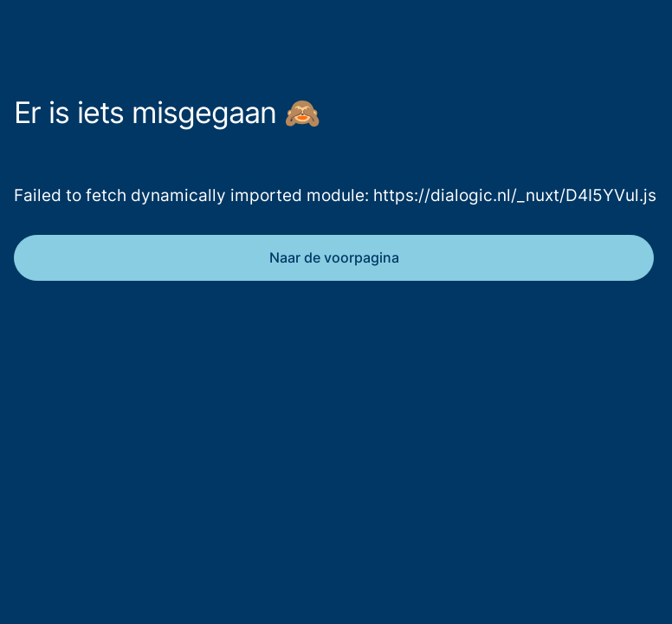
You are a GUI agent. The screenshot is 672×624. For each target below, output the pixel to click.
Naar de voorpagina (334, 257)
